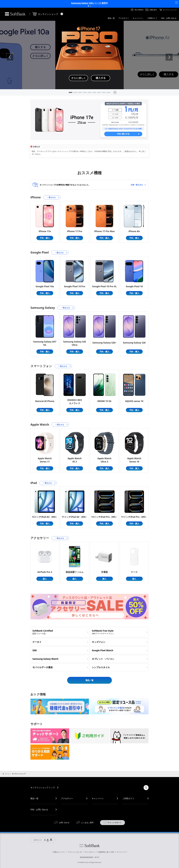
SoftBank (15, 14)
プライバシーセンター (75, 852)
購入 (45, 579)
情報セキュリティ (59, 852)
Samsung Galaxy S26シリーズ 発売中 (89, 3)
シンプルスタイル (101, 667)
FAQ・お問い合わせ (39, 810)
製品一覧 (89, 680)
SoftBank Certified (43, 632)
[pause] (115, 92)
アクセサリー (67, 798)
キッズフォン (99, 642)
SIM (35, 650)
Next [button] (173, 57)
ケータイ (37, 642)
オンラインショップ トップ (43, 787)
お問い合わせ (64, 823)
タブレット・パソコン (103, 659)
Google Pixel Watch (103, 650)
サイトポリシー (90, 852)
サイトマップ (121, 852)
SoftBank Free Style (103, 632)
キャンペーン (98, 798)
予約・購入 (45, 238)
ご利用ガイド (128, 798)
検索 (146, 788)
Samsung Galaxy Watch (45, 659)
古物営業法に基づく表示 (106, 852)
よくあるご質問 (87, 823)
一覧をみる (51, 197)
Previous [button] (14, 57)
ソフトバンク (89, 846)
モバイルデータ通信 (43, 667)
